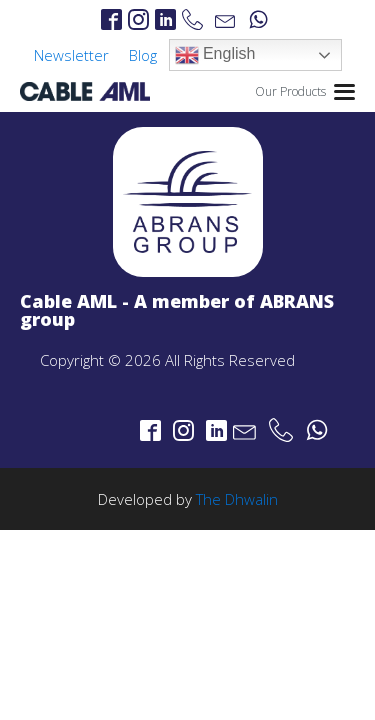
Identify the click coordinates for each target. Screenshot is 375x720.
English (215, 55)
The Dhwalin (237, 499)
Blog (143, 55)
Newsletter (71, 55)
